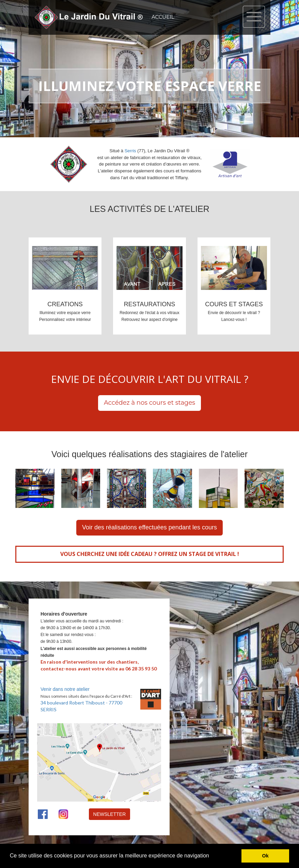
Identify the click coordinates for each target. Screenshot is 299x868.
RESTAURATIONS (149, 304)
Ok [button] (265, 856)
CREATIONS (65, 304)
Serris (130, 151)
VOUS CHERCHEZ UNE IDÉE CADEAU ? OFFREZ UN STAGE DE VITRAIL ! (150, 554)
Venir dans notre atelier (65, 689)
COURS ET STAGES (234, 304)
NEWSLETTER (110, 814)
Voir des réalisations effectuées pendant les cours (149, 527)
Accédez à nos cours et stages (149, 403)
